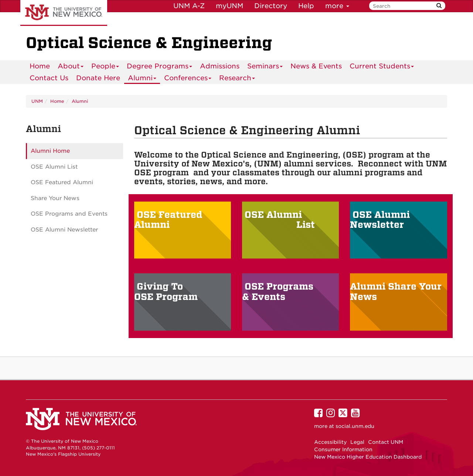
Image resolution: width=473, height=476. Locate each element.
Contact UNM (386, 442)
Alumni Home (50, 151)
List (306, 225)
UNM (37, 101)
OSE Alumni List (54, 167)
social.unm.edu (355, 426)
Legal (357, 442)
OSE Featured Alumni (168, 220)
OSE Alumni (275, 215)
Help (306, 6)
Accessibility (330, 442)
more (337, 6)
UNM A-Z (189, 6)
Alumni (142, 79)
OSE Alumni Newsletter (380, 220)
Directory (271, 6)
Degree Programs (160, 67)
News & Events (316, 66)
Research (237, 79)
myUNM (229, 6)
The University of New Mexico (64, 13)
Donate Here (98, 78)
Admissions (220, 66)
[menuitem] (40, 66)
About (71, 67)
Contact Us (49, 78)
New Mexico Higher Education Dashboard (368, 457)
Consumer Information (343, 449)
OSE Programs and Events (69, 214)
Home (40, 66)
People (105, 67)
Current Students (382, 67)
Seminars (265, 67)
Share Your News (55, 198)
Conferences (188, 79)
